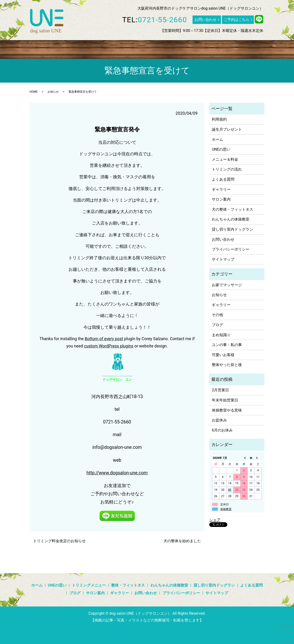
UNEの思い (41, 48)
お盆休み (219, 420)
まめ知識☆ (221, 335)
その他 (217, 315)
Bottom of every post (104, 339)
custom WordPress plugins (109, 346)
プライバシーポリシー (231, 249)
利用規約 (219, 119)
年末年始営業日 (225, 400)
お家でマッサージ (227, 285)
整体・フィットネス (110, 48)
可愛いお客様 (223, 355)
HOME (34, 92)
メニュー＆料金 (225, 159)
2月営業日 (220, 390)
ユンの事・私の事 (227, 345)
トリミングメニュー (71, 48)
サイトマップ (223, 259)
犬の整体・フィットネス (232, 209)
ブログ (252, 48)
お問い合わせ (205, 20)
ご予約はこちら (237, 20)
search (43, 57)
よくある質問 (230, 48)
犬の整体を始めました (182, 541)
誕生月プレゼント (227, 129)
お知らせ (53, 92)
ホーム (21, 48)
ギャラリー (271, 48)
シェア (215, 520)
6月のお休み (222, 430)
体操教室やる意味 (227, 410)
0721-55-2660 (162, 20)
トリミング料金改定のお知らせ (59, 541)
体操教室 (226, 509)
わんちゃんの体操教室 (150, 48)
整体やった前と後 (227, 365)
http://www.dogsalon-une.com (117, 473)
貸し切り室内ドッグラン (194, 48)
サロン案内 (25, 57)
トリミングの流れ (227, 169)
